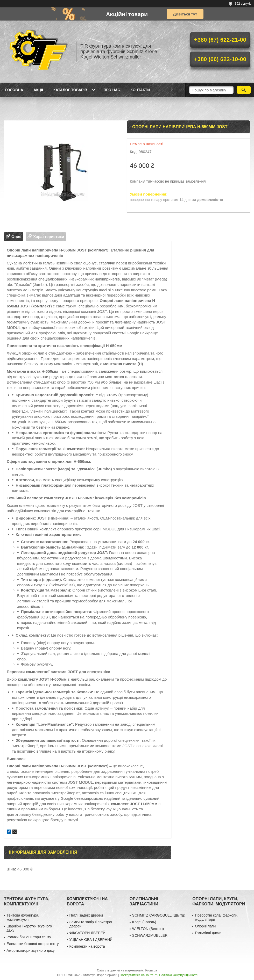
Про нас (112, 90)
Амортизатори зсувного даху (31, 950)
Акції (38, 90)
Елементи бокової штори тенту (33, 944)
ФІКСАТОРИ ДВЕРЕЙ (88, 933)
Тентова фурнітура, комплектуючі (23, 917)
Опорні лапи (205, 926)
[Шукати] (244, 90)
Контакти (140, 90)
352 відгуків (243, 4)
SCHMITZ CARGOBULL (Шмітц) (159, 915)
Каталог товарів (70, 90)
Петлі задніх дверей (86, 915)
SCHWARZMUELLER (150, 935)
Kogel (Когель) (144, 922)
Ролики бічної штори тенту (29, 937)
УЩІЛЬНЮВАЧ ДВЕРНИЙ (91, 940)
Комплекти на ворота (87, 946)
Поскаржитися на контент (138, 975)
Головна (14, 90)
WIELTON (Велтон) (148, 929)
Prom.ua (151, 970)
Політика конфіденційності (178, 975)
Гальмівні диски (208, 933)
